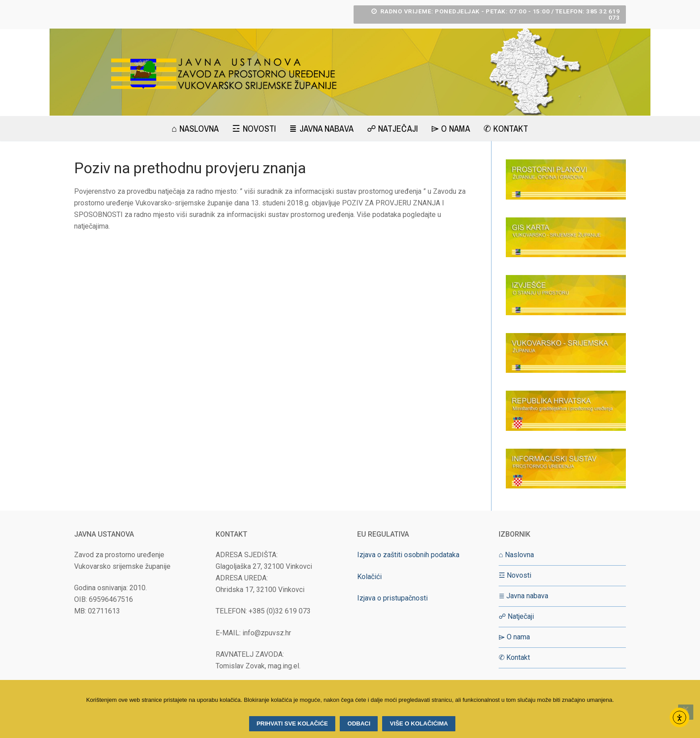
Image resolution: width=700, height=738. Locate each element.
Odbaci (359, 723)
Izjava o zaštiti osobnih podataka (408, 555)
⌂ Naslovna (516, 555)
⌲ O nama (514, 637)
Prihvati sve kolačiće (292, 723)
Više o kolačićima (419, 723)
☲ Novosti (515, 575)
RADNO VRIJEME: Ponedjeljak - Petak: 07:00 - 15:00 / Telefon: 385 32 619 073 (496, 14)
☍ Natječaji (516, 616)
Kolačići (369, 577)
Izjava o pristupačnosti (392, 598)
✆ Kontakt (514, 657)
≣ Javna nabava (523, 596)
